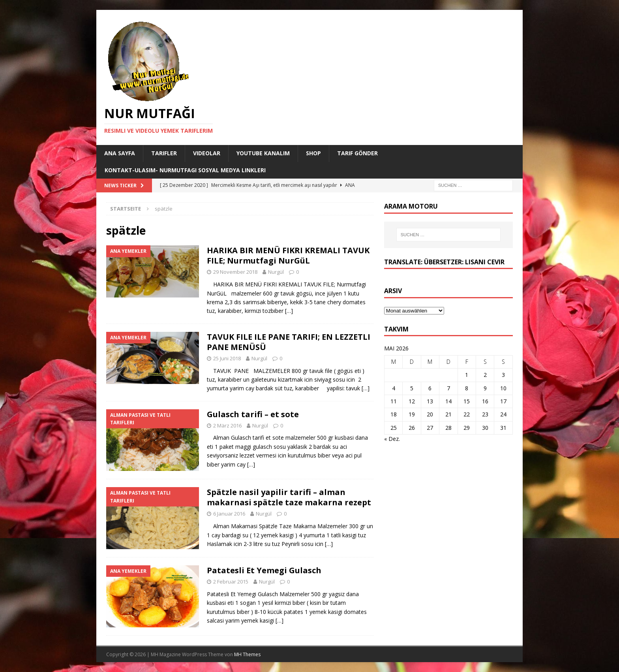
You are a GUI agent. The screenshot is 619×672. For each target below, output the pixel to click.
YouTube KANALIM (263, 153)
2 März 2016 (227, 425)
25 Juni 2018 (227, 358)
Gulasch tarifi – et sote (253, 414)
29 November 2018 (235, 272)
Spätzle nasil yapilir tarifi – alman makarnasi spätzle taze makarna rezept (289, 497)
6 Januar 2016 (229, 514)
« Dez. (392, 439)
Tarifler (164, 153)
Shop (313, 153)
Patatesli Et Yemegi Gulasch (264, 570)
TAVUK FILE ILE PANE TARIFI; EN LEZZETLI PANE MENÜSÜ (289, 342)
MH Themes (247, 654)
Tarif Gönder (357, 153)
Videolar (207, 153)
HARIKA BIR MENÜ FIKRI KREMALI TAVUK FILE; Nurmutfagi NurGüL (288, 255)
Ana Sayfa (120, 153)
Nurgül (276, 272)
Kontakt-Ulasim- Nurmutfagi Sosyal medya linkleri (185, 170)
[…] (289, 311)
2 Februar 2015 (231, 582)
